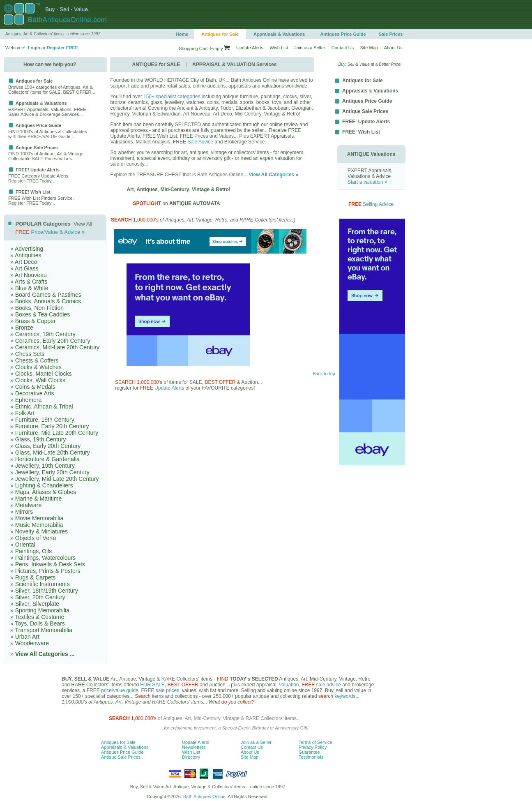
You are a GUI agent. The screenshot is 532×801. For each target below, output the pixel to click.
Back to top (324, 374)
